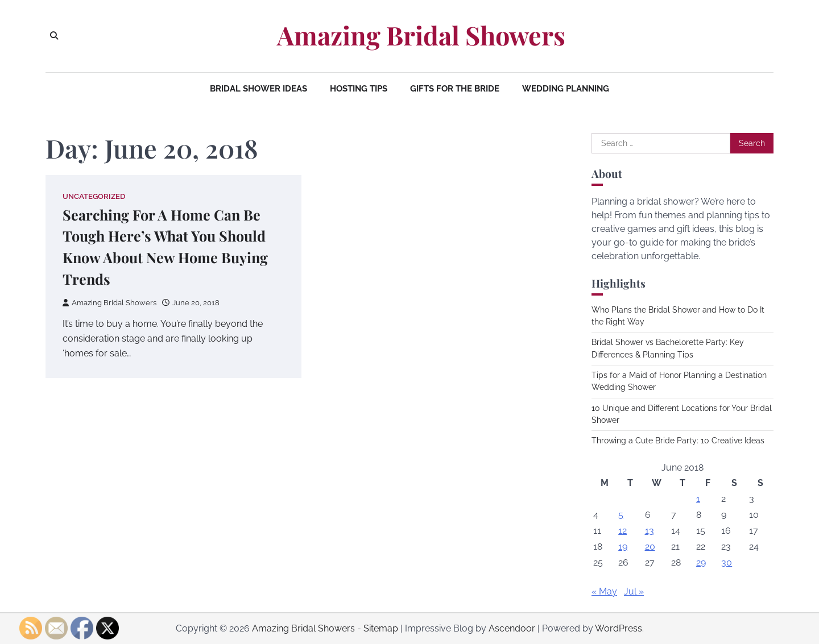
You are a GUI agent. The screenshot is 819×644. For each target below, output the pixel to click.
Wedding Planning (566, 89)
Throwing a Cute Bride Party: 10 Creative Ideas (678, 441)
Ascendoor (512, 628)
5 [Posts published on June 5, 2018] (621, 515)
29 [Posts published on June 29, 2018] (701, 562)
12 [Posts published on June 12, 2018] (622, 531)
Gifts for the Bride (455, 89)
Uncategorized (94, 196)
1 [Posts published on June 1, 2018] (698, 499)
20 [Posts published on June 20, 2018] (650, 547)
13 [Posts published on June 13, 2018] (650, 531)
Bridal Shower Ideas (258, 89)
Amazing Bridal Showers (421, 35)
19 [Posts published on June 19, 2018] (623, 547)
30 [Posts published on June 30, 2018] (727, 562)
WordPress (619, 628)
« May (604, 591)
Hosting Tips (359, 89)
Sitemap (381, 628)
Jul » (634, 591)
